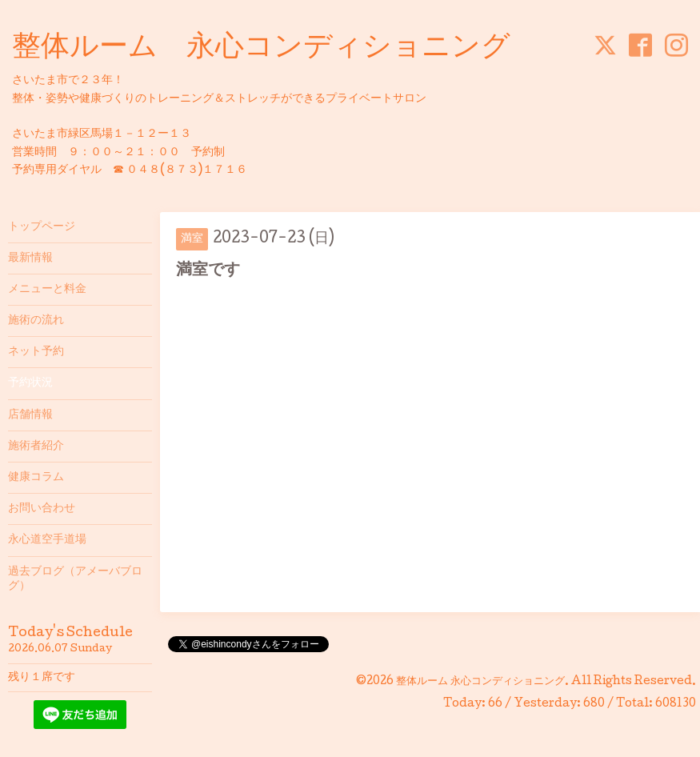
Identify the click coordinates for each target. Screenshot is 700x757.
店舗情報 (30, 415)
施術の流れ (36, 321)
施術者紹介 (36, 447)
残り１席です (42, 678)
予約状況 (30, 383)
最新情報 (30, 258)
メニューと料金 (47, 290)
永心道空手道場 (47, 540)
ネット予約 (36, 352)
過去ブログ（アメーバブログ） (75, 579)
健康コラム (36, 478)
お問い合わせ (42, 509)
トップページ (42, 227)
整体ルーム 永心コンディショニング (261, 49)
